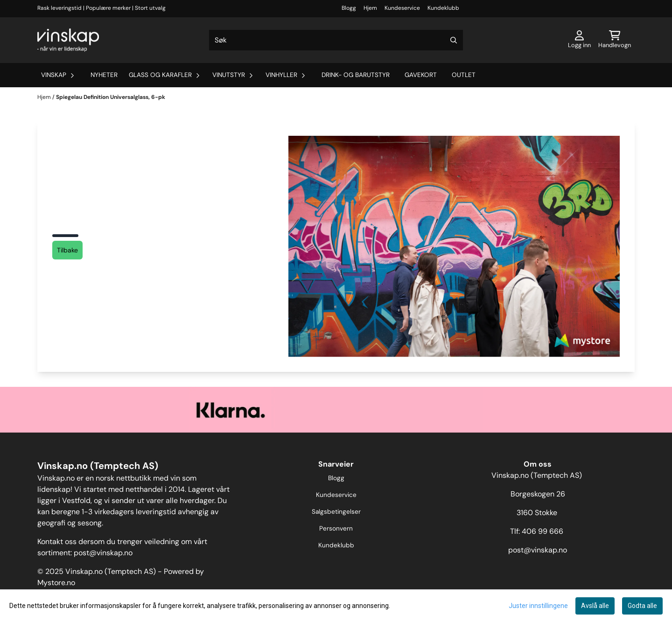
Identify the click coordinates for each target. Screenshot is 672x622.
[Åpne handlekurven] (615, 40)
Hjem (370, 8)
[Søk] (336, 40)
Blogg (349, 8)
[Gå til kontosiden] (579, 40)
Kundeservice (402, 8)
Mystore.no (56, 583)
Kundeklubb (443, 8)
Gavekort (421, 75)
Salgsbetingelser (336, 512)
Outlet (464, 75)
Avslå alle (595, 606)
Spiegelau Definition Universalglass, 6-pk (111, 97)
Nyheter (104, 75)
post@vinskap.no (103, 553)
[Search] (454, 40)
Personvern (336, 528)
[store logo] (68, 40)
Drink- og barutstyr (356, 75)
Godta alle (642, 606)
